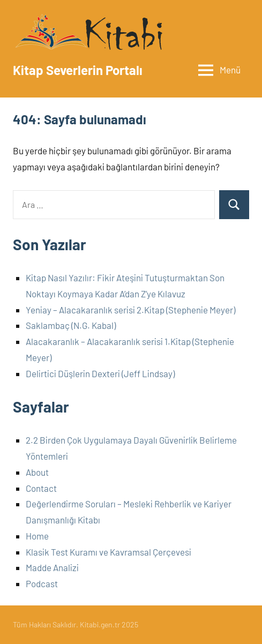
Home (37, 536)
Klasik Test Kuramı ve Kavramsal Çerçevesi (108, 552)
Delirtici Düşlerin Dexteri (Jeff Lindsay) (100, 373)
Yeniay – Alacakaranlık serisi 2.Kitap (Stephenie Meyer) (130, 310)
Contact (41, 488)
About (37, 472)
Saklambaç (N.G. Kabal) (71, 325)
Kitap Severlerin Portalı (78, 70)
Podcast (42, 583)
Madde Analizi (52, 567)
